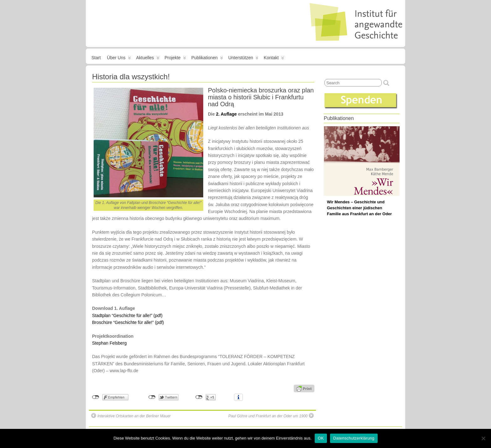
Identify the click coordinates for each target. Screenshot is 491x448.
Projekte (175, 59)
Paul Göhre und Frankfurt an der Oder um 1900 (271, 416)
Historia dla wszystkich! (131, 77)
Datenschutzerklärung (354, 438)
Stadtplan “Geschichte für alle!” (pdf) (127, 315)
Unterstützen (243, 59)
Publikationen (207, 59)
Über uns (119, 59)
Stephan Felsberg (109, 343)
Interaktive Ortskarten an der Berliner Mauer (131, 416)
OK (321, 438)
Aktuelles (148, 59)
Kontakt (274, 59)
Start (96, 58)
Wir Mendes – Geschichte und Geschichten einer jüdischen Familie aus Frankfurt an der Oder (359, 208)
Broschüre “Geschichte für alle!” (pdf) (128, 322)
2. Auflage (226, 114)
